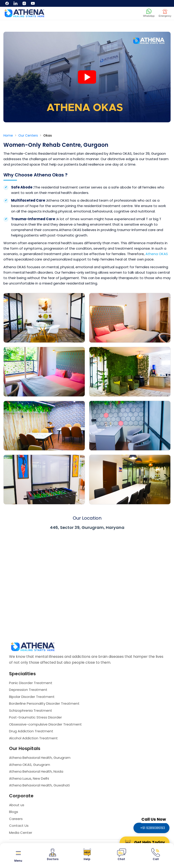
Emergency (165, 13)
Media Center (21, 833)
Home (9, 135)
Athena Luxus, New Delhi (29, 778)
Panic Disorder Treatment (31, 683)
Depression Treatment (28, 690)
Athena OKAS (157, 254)
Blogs (14, 812)
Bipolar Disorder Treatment (32, 697)
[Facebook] (7, 3)
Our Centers (29, 135)
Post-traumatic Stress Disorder (35, 717)
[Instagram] (24, 3)
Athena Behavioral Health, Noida (36, 771)
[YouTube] (33, 3)
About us (17, 805)
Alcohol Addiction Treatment (33, 738)
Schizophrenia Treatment (31, 710)
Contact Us (19, 826)
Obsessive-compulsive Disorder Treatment (45, 724)
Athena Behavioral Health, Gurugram (40, 758)
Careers (16, 819)
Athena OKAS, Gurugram (30, 765)
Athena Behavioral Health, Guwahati (39, 785)
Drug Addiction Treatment (31, 731)
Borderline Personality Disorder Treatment (44, 703)
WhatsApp (149, 13)
